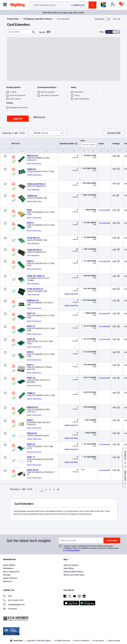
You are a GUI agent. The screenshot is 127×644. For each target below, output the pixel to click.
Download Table (114, 133)
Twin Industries (33, 190)
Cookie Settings (114, 641)
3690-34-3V (33, 470)
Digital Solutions (10, 578)
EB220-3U (32, 433)
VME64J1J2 (33, 300)
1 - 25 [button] (14, 133)
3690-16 (31, 313)
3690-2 (30, 261)
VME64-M (32, 196)
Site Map (7, 575)
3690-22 (31, 444)
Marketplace (8, 568)
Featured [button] (41, 133)
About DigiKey (9, 565)
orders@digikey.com (14, 605)
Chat (8, 596)
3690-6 (30, 223)
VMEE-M (31, 169)
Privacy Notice (73, 550)
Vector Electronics (34, 164)
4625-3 (30, 365)
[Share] (117, 19)
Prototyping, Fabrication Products (38, 19)
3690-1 (30, 420)
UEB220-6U (32, 407)
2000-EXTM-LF (35, 250)
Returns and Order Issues (74, 575)
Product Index (13, 19)
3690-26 (31, 339)
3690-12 (31, 326)
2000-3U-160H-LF (36, 276)
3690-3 (30, 352)
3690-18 (31, 378)
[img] (18, 6)
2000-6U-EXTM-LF (36, 184)
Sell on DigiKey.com (11, 572)
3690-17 (31, 457)
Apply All (18, 119)
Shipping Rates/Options (73, 572)
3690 (29, 210)
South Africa (17, 641)
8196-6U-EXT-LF (35, 289)
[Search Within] (19, 32)
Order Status (69, 568)
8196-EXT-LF (33, 238)
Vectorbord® (104, 210)
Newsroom (8, 581)
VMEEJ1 (31, 393)
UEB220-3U (32, 156)
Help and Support (71, 565)
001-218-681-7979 (13, 601)
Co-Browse (10, 609)
